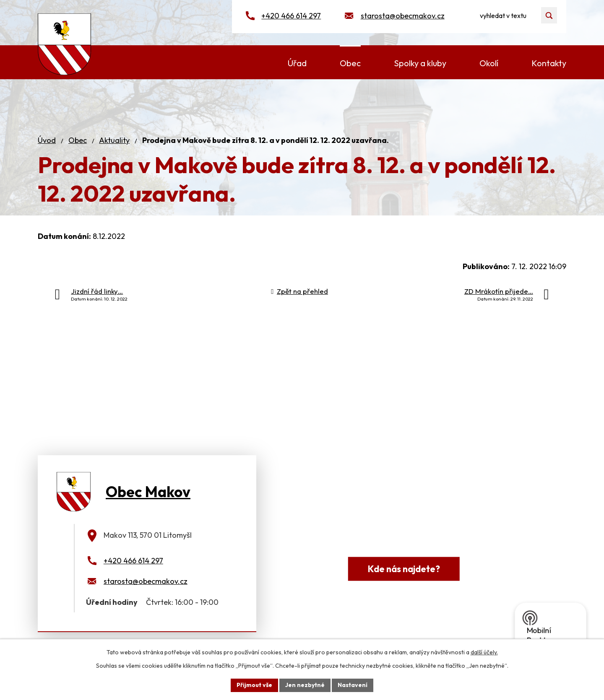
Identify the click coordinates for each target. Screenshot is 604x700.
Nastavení (353, 685)
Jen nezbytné (305, 685)
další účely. (484, 652)
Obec (78, 140)
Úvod (47, 140)
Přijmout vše (254, 685)
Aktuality (114, 140)
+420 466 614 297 (291, 16)
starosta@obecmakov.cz (403, 16)
